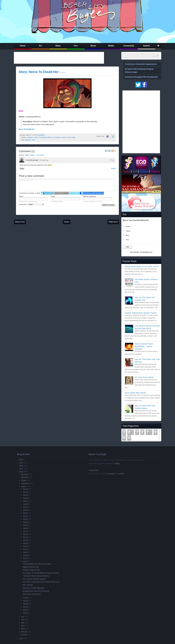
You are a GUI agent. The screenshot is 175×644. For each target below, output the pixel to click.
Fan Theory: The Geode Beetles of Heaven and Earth (41, 573)
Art (40, 46)
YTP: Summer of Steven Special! (34, 579)
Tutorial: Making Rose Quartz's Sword (140, 313)
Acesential (111, 474)
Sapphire (28, 140)
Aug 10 (25, 552)
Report (113, 168)
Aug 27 (25, 501)
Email (53, 196)
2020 (21, 460)
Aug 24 (25, 510)
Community (129, 46)
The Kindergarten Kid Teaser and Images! (37, 564)
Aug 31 (25, 489)
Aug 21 (25, 519)
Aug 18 (25, 528)
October (24, 480)
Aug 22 (25, 516)
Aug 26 (25, 504)
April (23, 626)
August (24, 486)
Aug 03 (25, 607)
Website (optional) (89, 196)
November (25, 477)
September (25, 483)
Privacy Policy (94, 470)
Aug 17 (25, 531)
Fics (76, 46)
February (24, 632)
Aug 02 (25, 610)
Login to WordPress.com (61, 193)
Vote (128, 247)
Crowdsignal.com (146, 252)
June (23, 620)
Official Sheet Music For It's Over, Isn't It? (142, 266)
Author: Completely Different (43, 137)
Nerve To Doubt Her (27, 129)
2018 (21, 466)
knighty (117, 463)
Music (93, 46)
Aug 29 (25, 495)
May (23, 623)
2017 (21, 469)
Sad (22, 140)
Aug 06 (25, 598)
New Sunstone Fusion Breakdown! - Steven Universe (144, 346)
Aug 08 (25, 558)
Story (34, 140)
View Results (135, 252)
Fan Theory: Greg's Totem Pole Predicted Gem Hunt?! (41, 582)
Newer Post (20, 222)
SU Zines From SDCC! (144, 377)
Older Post (113, 222)
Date (27, 155)
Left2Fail (121, 474)
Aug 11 (25, 549)
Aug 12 (25, 546)
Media (111, 46)
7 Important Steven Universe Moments (36, 576)
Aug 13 (25, 543)
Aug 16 (25, 534)
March (23, 629)
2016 (21, 472)
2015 (21, 638)
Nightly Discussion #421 (31, 567)
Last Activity (40, 155)
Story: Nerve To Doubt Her (39, 72)
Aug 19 (25, 525)
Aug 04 (25, 604)
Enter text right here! (67, 185)
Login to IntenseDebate (47, 193)
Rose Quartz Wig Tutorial (135, 393)
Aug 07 (25, 561)
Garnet (64, 137)
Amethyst (30, 137)
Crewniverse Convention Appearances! (141, 64)
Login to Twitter (74, 193)
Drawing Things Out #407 (31, 570)
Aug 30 (25, 492)
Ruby (73, 137)
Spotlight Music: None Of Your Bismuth (36, 591)
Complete (57, 137)
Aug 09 (25, 555)
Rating (32, 155)
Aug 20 (25, 522)
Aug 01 (25, 613)
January (24, 635)
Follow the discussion (114, 151)
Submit (146, 46)
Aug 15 (25, 537)
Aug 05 (25, 601)
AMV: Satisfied (28, 585)
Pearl (69, 137)
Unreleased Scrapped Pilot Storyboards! (141, 77)
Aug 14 (25, 540)
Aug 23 (25, 513)
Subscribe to (31, 204)
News (58, 46)
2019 (21, 463)
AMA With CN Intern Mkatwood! (33, 588)
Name (21, 196)
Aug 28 (25, 498)
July (22, 617)
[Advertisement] (59, 58)
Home (23, 46)
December (25, 474)
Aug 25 (25, 507)
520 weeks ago (44, 160)
